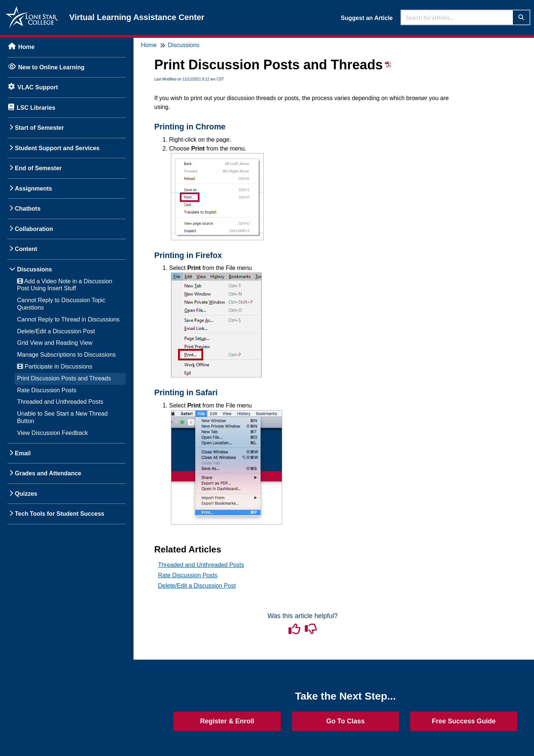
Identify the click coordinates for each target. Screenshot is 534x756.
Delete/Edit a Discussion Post (56, 331)
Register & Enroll (227, 721)
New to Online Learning (51, 67)
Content (26, 249)
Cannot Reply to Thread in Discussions (68, 319)
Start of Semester (39, 128)
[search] (457, 17)
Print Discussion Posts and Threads (64, 378)
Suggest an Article (367, 18)
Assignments (33, 189)
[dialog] (512, 734)
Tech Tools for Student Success (60, 514)
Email (23, 453)
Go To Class (346, 721)
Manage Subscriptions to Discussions (66, 355)
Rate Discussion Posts (47, 390)
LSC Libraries (36, 108)
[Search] (522, 17)
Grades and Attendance (48, 473)
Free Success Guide (464, 721)
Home (26, 47)
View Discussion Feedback (52, 433)
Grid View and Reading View (55, 343)
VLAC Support (38, 87)
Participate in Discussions (55, 367)
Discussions (34, 269)
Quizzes (26, 494)
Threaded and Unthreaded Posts (60, 402)
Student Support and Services (57, 148)
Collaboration (34, 229)
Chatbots (28, 209)
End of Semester (38, 168)
